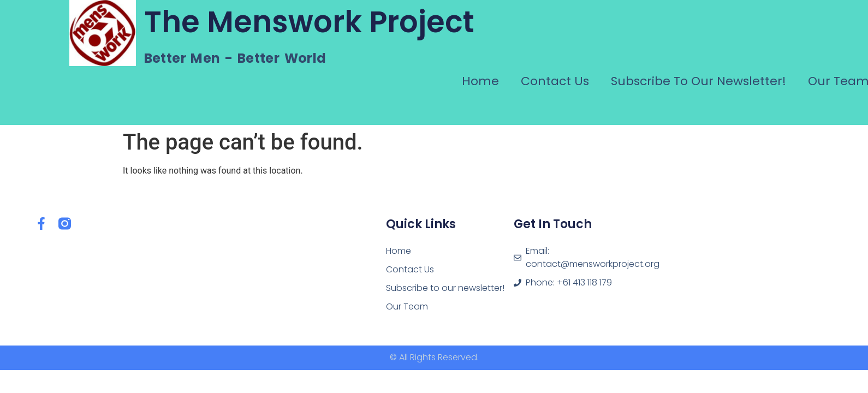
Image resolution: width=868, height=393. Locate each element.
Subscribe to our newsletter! (698, 81)
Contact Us (555, 81)
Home (480, 81)
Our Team (407, 306)
